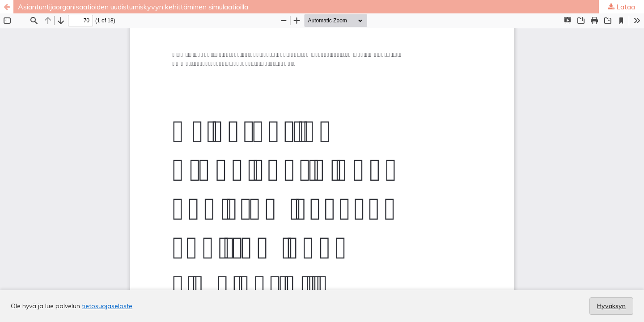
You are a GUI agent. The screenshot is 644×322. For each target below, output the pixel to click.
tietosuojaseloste (107, 306)
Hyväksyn (611, 306)
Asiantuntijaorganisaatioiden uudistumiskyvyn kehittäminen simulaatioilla (133, 7)
